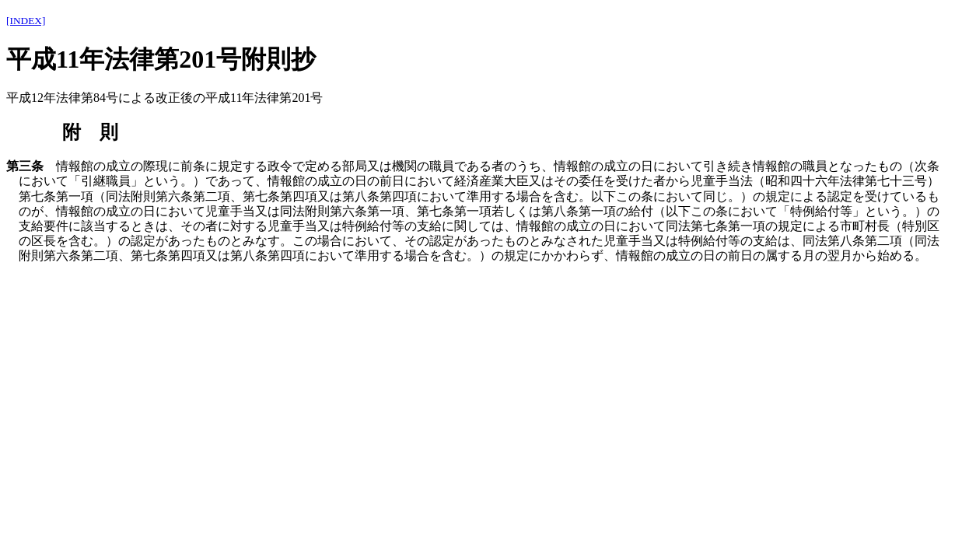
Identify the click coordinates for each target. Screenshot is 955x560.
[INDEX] (26, 21)
